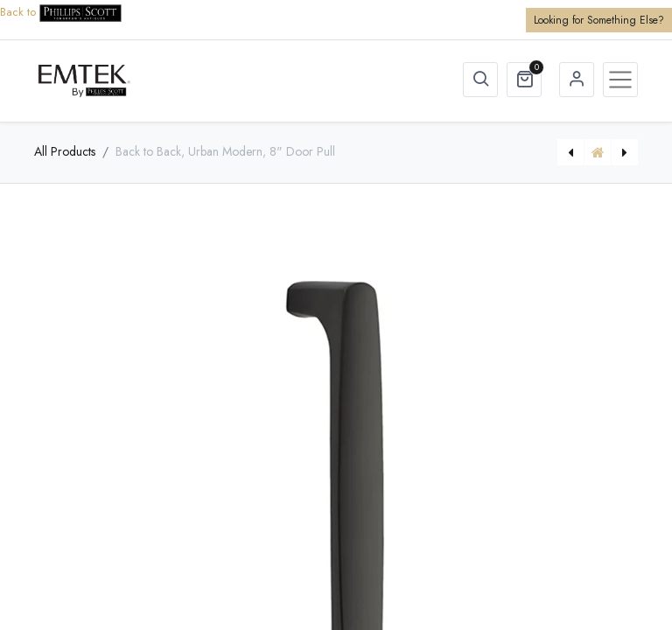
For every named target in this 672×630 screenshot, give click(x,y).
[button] (480, 80)
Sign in (577, 80)
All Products (65, 151)
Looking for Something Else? (599, 20)
